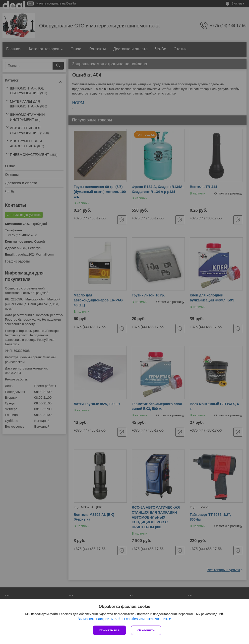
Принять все (109, 630)
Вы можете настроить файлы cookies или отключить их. (123, 619)
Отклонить (146, 630)
